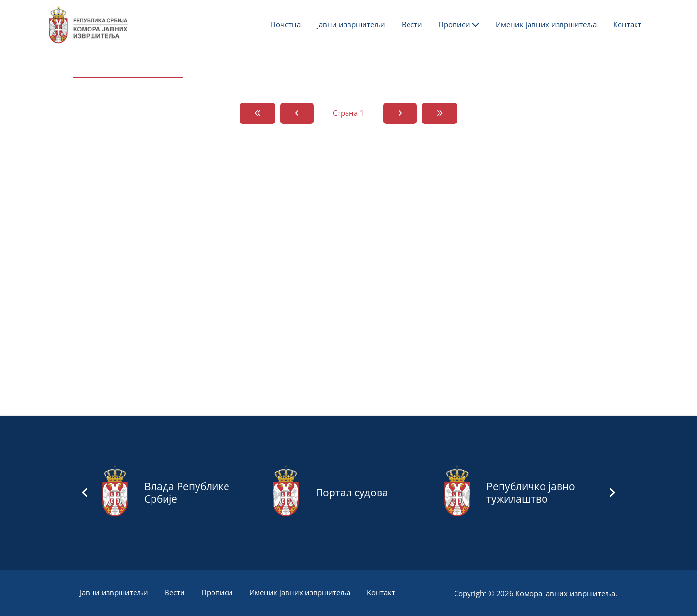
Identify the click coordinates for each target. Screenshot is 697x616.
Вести (412, 24)
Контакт (627, 24)
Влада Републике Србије (187, 493)
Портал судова (352, 493)
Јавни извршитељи (351, 24)
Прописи (459, 24)
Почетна (286, 24)
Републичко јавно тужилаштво (531, 493)
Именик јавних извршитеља (546, 24)
